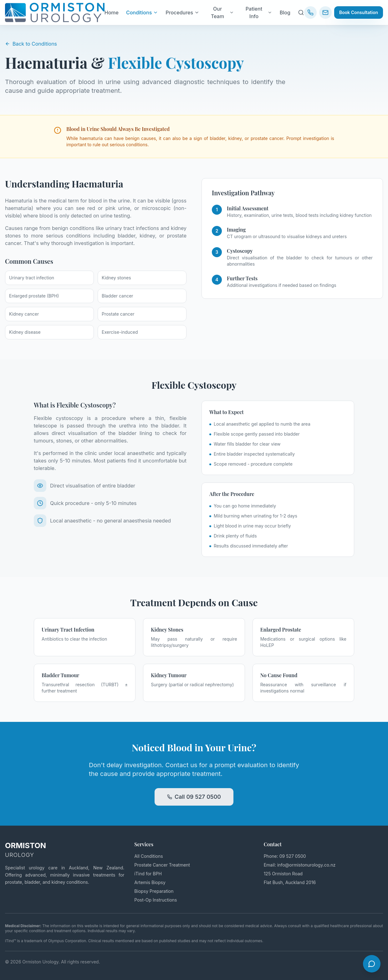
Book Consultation (359, 12)
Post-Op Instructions (156, 900)
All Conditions (148, 856)
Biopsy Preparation (154, 891)
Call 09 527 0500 (194, 797)
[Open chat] (372, 964)
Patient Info (259, 12)
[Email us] (325, 12)
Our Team (222, 12)
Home (112, 12)
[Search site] (301, 12)
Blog (285, 12)
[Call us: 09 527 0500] (310, 12)
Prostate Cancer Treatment (162, 865)
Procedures (182, 12)
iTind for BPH (148, 874)
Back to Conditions (31, 44)
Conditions (142, 12)
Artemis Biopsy (150, 882)
